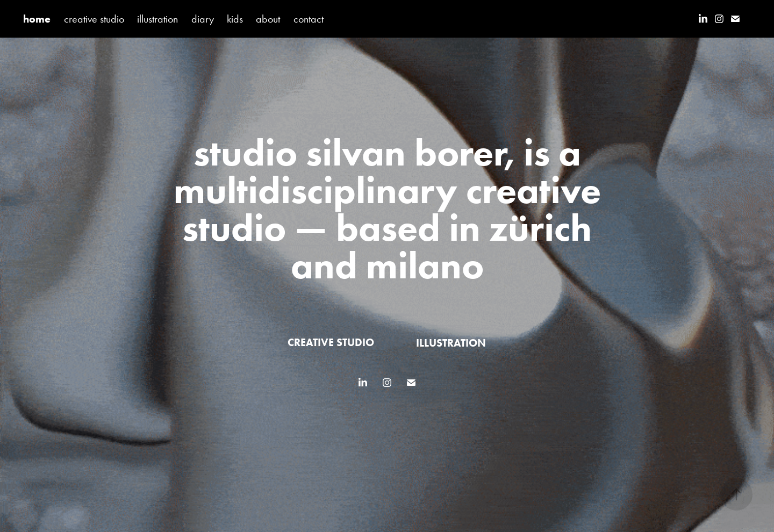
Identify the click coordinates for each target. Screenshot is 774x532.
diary (203, 19)
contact (309, 19)
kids (235, 19)
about (268, 19)
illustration (157, 19)
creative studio (94, 19)
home (37, 19)
